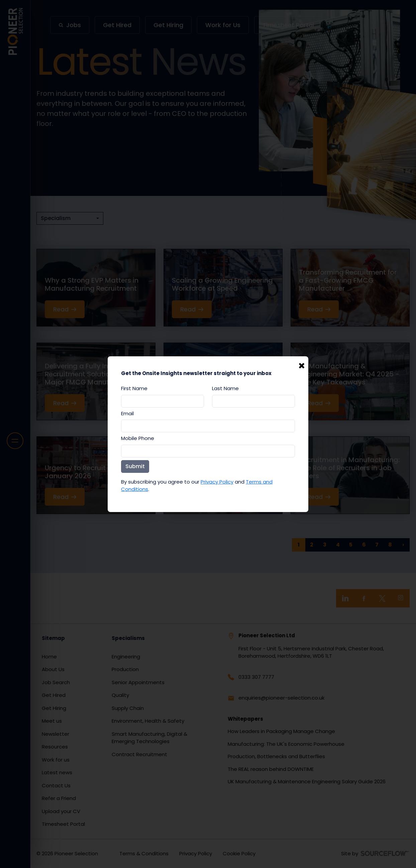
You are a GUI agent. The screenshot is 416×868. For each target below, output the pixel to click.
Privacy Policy (217, 482)
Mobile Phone (138, 438)
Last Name (225, 388)
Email (127, 413)
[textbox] (163, 401)
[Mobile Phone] (208, 451)
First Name (134, 388)
